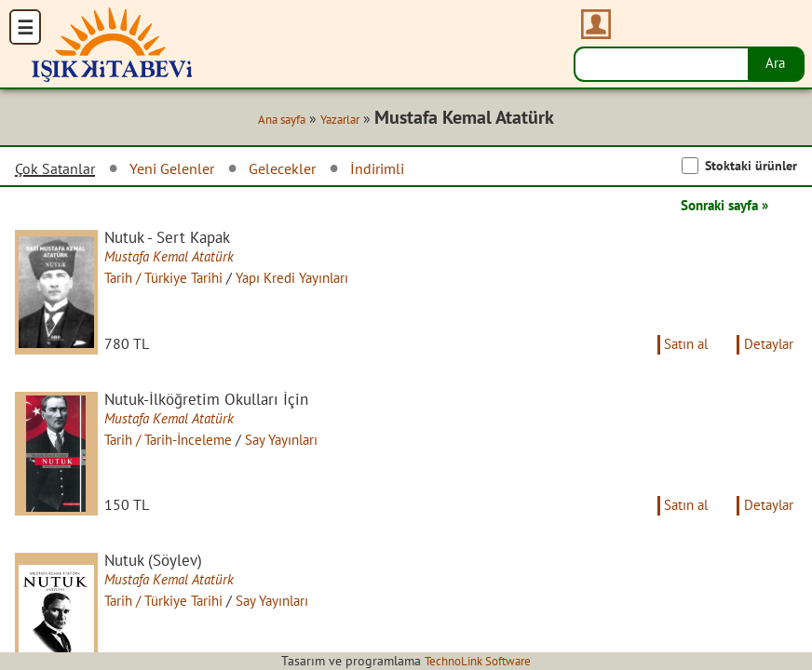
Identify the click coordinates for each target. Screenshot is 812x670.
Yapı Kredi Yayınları (313, 280)
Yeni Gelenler (186, 170)
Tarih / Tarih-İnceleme (181, 451)
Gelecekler (305, 170)
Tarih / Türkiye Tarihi (176, 280)
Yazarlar (332, 121)
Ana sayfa (268, 121)
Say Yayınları (303, 451)
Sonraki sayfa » (719, 207)
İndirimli (408, 170)
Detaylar (766, 355)
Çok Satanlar (60, 170)
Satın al (678, 355)
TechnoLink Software (478, 661)
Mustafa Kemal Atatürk (179, 260)
